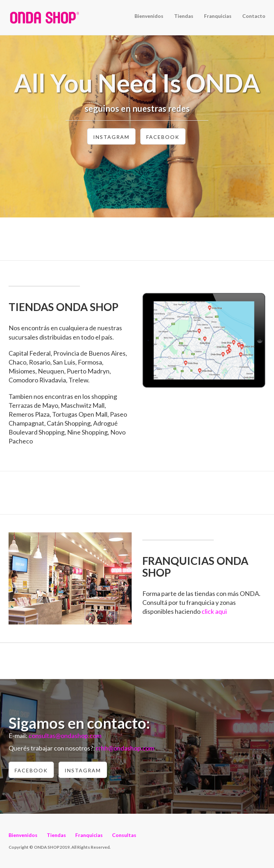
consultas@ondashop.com (65, 736)
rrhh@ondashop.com (125, 748)
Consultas (124, 835)
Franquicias (218, 16)
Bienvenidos (149, 16)
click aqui (214, 611)
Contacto (254, 16)
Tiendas (184, 16)
